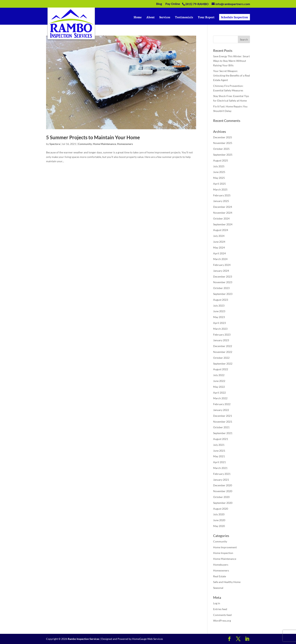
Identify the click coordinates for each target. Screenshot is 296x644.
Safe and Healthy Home (227, 582)
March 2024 (220, 259)
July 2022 (219, 375)
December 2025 (223, 137)
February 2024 (222, 265)
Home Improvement (225, 547)
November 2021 (223, 422)
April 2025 (219, 184)
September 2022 (223, 364)
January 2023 (221, 340)
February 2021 (222, 474)
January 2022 (221, 410)
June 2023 (219, 311)
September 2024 (223, 224)
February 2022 (222, 404)
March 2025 (220, 189)
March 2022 (220, 398)
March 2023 (220, 329)
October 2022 (221, 358)
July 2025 (219, 166)
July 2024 (219, 236)
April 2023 (219, 323)
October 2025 (221, 149)
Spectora (55, 144)
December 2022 (223, 346)
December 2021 (223, 416)
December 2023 (223, 276)
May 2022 (219, 387)
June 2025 (219, 172)
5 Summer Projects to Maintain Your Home (93, 137)
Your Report (206, 17)
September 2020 (223, 503)
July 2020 (219, 514)
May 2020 (219, 526)
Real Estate (220, 576)
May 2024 (219, 247)
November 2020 (223, 491)
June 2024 (219, 242)
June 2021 (219, 451)
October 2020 (221, 497)
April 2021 (219, 462)
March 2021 (220, 468)
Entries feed (220, 609)
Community (85, 144)
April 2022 (219, 393)
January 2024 (221, 271)
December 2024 (223, 207)
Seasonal (218, 588)
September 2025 (223, 155)
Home (138, 17)
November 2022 (223, 352)
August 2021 (221, 439)
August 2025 (221, 160)
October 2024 (221, 218)
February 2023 (222, 335)
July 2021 (219, 445)
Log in (217, 603)
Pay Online (173, 4)
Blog (159, 4)
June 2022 (219, 381)
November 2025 (223, 143)
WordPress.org (222, 621)
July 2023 (219, 306)
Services (165, 17)
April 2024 (219, 253)
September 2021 (223, 433)
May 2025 (219, 178)
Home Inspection (223, 553)
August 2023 (221, 300)
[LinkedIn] (247, 639)
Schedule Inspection (235, 17)
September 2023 (223, 294)
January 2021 (221, 480)
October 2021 (221, 427)
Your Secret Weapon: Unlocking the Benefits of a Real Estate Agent (232, 75)
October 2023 (221, 288)
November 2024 (223, 213)
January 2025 (221, 201)
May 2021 (219, 456)
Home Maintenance (104, 144)
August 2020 (221, 509)
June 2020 (219, 520)
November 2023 (223, 282)
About (150, 17)
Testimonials (184, 17)
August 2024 (221, 230)
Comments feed (222, 615)
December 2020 (223, 485)
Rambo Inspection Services (84, 639)
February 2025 (222, 195)
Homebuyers (221, 565)
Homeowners (125, 144)
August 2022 (221, 369)
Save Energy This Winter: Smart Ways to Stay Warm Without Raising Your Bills (231, 61)
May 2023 (219, 317)
